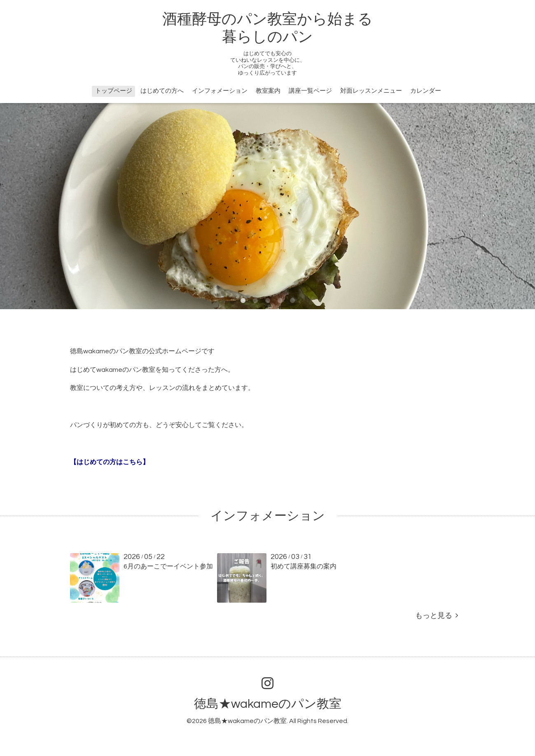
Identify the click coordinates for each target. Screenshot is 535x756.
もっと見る (437, 616)
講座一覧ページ (310, 91)
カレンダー (426, 91)
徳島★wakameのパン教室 (268, 704)
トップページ (114, 91)
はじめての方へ (162, 91)
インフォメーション (220, 91)
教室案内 (268, 91)
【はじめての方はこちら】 (110, 462)
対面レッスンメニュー (371, 91)
